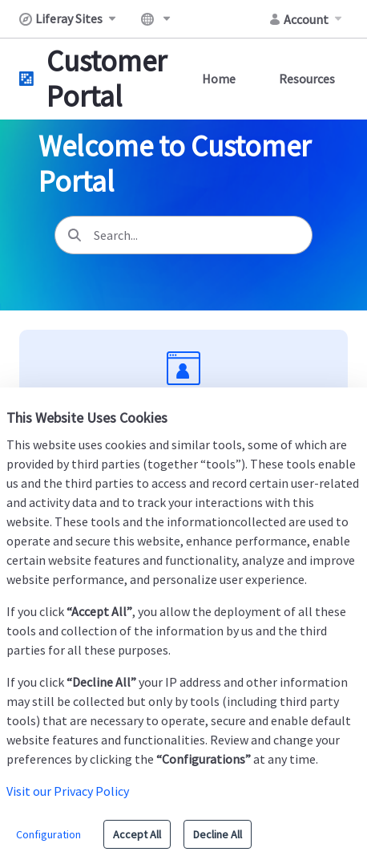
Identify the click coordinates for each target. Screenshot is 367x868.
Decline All (218, 834)
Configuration (48, 834)
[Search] (75, 235)
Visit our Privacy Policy (68, 791)
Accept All (137, 834)
